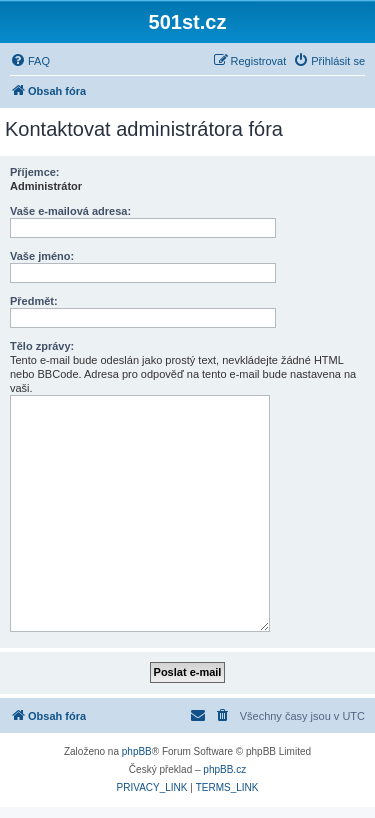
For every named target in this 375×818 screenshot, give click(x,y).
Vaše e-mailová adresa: (70, 211)
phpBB (137, 751)
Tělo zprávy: (42, 346)
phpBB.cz (224, 769)
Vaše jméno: (42, 256)
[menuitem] (30, 61)
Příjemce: (35, 172)
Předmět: (34, 301)
